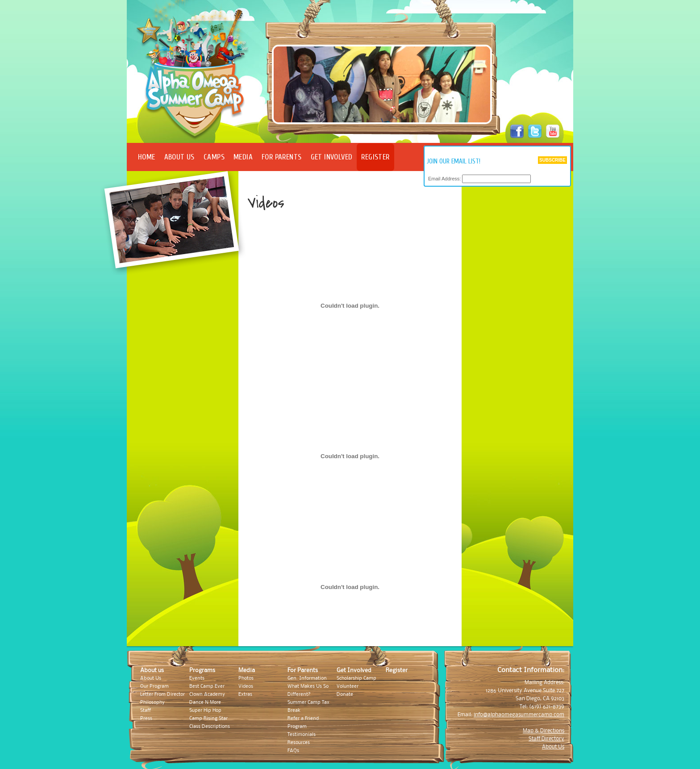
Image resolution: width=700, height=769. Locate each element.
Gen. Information (307, 678)
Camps (214, 157)
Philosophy (152, 702)
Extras (245, 694)
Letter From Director (162, 694)
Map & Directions (544, 731)
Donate (345, 694)
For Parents (282, 157)
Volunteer (348, 686)
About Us (179, 157)
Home (147, 157)
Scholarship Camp (356, 678)
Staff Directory (546, 739)
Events (197, 678)
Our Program (154, 686)
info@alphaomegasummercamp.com (519, 715)
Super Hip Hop (205, 710)
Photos (246, 678)
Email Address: (444, 179)
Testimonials (302, 735)
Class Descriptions (210, 727)
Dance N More (205, 702)
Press (146, 719)
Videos (246, 686)
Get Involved (332, 157)
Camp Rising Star (208, 719)
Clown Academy (207, 694)
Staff (146, 710)
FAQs (293, 751)
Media (243, 157)
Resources (299, 743)
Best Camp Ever (207, 686)
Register (375, 157)
